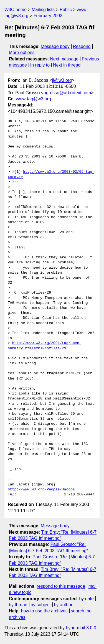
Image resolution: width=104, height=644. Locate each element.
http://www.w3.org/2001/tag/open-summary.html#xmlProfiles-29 (45, 346)
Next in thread (67, 65)
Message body (55, 46)
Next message (64, 59)
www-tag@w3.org (33, 99)
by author (63, 605)
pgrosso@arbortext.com (67, 93)
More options (22, 53)
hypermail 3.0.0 (81, 628)
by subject (41, 605)
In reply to (40, 65)
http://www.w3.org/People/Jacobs (41, 490)
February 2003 (48, 16)
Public (66, 10)
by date (86, 599)
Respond (82, 46)
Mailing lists (43, 10)
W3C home (16, 10)
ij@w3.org (62, 80)
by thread (18, 605)
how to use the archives (44, 611)
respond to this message (61, 586)
